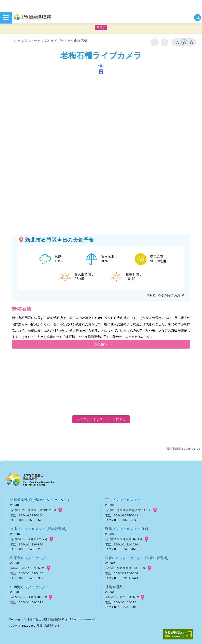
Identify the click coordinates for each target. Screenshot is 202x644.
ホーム (9, 42)
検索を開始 (198, 18)
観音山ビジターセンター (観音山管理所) (137, 558)
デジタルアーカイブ (32, 41)
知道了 (101, 27)
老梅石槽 (81, 41)
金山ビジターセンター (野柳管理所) (38, 529)
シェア (165, 42)
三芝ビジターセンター (123, 500)
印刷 (155, 42)
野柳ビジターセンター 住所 (127, 529)
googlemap (60, 510)
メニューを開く (6, 17)
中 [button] (184, 42)
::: (2, 34)
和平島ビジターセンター (30, 558)
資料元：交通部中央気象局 (164, 296)
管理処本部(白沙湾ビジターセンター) (40, 500)
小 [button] (177, 42)
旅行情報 (101, 344)
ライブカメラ (61, 41)
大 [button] (191, 42)
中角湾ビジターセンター (30, 587)
